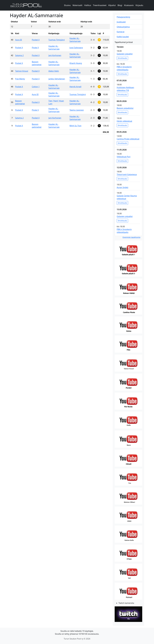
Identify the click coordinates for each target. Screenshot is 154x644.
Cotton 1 (36, 87)
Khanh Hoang (76, 63)
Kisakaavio (129, 5)
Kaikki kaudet (123, 37)
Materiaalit (77, 5)
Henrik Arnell (75, 87)
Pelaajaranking (123, 17)
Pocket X (36, 40)
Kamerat (121, 32)
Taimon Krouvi (22, 71)
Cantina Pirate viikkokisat (128, 139)
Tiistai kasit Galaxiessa (127, 174)
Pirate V (35, 48)
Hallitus (88, 5)
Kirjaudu (139, 5)
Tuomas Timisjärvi (57, 40)
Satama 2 (19, 55)
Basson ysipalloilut (125, 108)
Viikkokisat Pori (124, 157)
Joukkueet (121, 22)
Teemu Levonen (77, 110)
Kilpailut (112, 5)
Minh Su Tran (75, 126)
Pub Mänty (20, 79)
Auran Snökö (122, 187)
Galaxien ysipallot (125, 54)
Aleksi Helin (54, 71)
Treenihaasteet (100, 5)
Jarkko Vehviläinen (57, 79)
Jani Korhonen (55, 55)
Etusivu (67, 5)
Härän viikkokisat (124, 121)
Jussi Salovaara (76, 48)
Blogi (120, 5)
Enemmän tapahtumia (131, 237)
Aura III (19, 40)
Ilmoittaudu (122, 58)
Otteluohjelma (123, 27)
